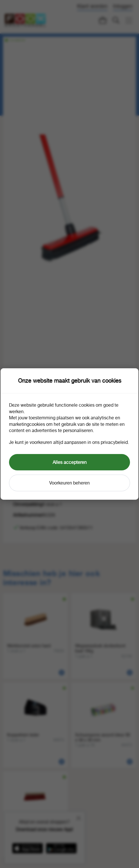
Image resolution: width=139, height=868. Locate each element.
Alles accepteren (70, 462)
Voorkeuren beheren (69, 483)
